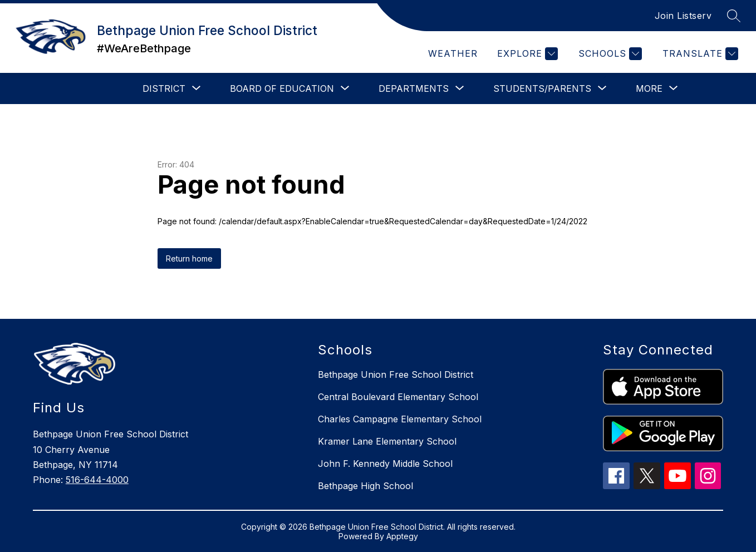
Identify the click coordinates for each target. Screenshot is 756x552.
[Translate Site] (699, 54)
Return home (189, 258)
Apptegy (402, 536)
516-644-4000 (97, 480)
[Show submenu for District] (164, 88)
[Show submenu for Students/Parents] (542, 88)
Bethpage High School (365, 486)
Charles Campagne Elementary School (400, 419)
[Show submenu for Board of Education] (282, 88)
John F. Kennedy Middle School (385, 464)
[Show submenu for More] (649, 88)
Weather (453, 53)
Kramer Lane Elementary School (387, 441)
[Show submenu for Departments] (414, 88)
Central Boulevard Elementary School (398, 397)
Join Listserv (683, 16)
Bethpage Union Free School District (396, 374)
